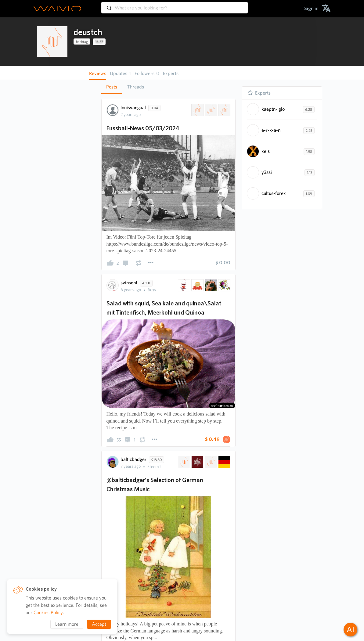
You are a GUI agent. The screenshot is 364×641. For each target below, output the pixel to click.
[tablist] (168, 87)
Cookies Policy (48, 612)
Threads (135, 87)
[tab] (112, 87)
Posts (112, 87)
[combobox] (175, 5)
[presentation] (52, 41)
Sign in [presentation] (311, 8)
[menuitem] (311, 8)
